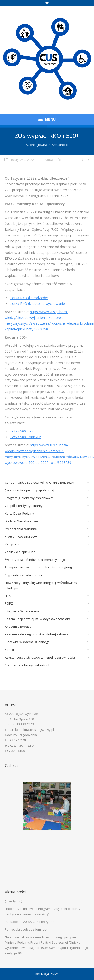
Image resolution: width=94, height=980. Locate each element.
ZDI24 (54, 974)
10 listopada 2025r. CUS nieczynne (30, 922)
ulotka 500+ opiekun (25, 437)
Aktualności (60, 145)
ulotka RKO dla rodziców (29, 298)
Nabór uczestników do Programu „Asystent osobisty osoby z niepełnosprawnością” (43, 911)
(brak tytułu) (13, 901)
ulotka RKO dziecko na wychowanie (37, 304)
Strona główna (36, 145)
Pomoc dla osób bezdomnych (26, 929)
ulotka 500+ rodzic (24, 431)
